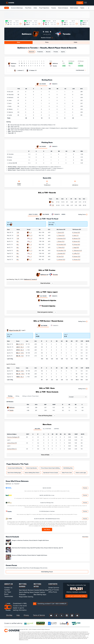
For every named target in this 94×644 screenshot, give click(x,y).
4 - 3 (30, 244)
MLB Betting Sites (68, 468)
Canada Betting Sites (41, 590)
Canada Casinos (39, 592)
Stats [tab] (18, 42)
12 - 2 (31, 250)
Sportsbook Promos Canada (51, 473)
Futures (54, 8)
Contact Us (8, 588)
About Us (9, 584)
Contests (53, 584)
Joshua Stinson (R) (12, 443)
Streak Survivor (54, 588)
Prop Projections (44, 8)
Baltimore (27, 34)
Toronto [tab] (53, 84)
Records (48, 52)
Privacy (26, 615)
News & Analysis (63, 8)
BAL (53, 202)
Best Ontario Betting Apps (14, 473)
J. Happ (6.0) (76, 247)
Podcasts (22, 594)
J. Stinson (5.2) (61, 241)
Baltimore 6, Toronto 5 (31, 279)
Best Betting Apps (40, 594)
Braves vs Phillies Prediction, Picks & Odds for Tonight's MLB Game (30, 555)
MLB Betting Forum (47, 572)
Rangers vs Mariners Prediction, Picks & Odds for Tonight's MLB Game (30, 540)
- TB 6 (20, 356)
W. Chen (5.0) (60, 256)
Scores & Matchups (17, 8)
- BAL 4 (20, 377)
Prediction (40, 52)
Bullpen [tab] (37, 429)
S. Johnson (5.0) (61, 259)
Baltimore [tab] (41, 84)
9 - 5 (30, 256)
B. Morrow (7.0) (76, 238)
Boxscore (32, 52)
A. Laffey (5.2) (76, 253)
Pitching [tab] (10, 396)
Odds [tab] (76, 42)
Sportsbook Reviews (26, 590)
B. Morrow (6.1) (76, 241)
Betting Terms (83, 214)
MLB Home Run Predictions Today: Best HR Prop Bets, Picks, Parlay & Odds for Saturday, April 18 (37, 548)
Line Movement (80, 70)
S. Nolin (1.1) (75, 235)
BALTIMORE (42, 296)
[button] (47, 283)
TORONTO (53, 296)
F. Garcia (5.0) (60, 232)
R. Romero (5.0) (76, 256)
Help (18, 615)
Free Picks (28, 8)
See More (47, 529)
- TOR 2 (20, 374)
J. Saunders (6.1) (61, 253)
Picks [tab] (47, 42)
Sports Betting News (26, 592)
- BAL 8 (20, 350)
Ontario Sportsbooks (32, 468)
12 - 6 (31, 238)
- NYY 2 (20, 344)
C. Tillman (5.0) (61, 235)
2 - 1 (30, 247)
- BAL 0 (20, 347)
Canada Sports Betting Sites (15, 468)
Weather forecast (46, 38)
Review (85, 488)
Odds (35, 8)
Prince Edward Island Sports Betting (50, 468)
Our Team (8, 592)
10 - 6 (31, 235)
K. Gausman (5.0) (61, 238)
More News (85, 537)
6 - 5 (30, 232)
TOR (53, 205)
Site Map (9, 615)
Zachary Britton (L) (12, 449)
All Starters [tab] (47, 429)
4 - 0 (30, 253)
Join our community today (76, 596)
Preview (56, 52)
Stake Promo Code (67, 473)
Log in (80, 3)
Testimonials (9, 596)
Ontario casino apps (81, 473)
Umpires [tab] (56, 429)
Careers (7, 590)
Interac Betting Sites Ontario (32, 473)
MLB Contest (74, 8)
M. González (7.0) (61, 250)
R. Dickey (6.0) (76, 244)
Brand (6, 594)
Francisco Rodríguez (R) (13, 437)
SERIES (63, 214)
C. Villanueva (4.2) (77, 250)
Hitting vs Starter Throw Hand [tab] (30, 396)
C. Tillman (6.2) (61, 247)
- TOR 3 (20, 353)
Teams (82, 8)
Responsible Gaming (26, 597)
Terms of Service (39, 615)
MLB (7, 8)
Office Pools (53, 592)
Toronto (67, 34)
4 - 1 (30, 259)
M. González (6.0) (61, 244)
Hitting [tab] (17, 396)
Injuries (63, 52)
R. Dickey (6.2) (76, 232)
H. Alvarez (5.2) (76, 259)
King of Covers (54, 590)
